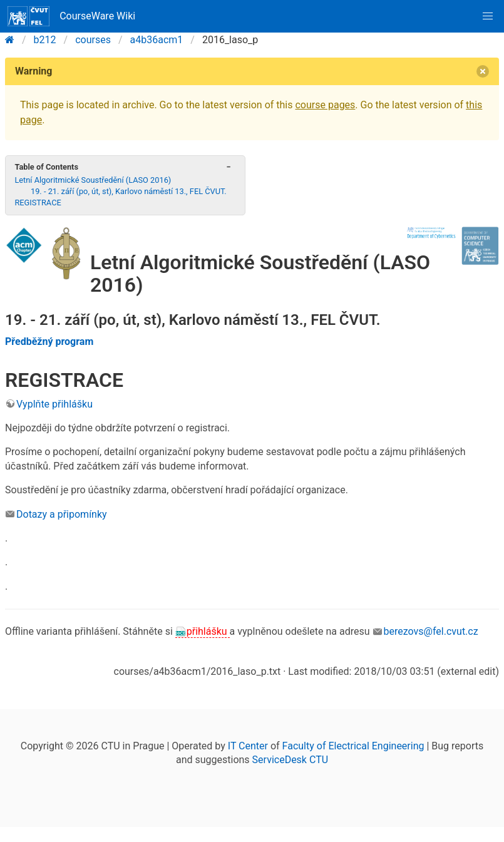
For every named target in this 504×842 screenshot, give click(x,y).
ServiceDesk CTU (290, 760)
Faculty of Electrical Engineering (353, 746)
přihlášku (208, 631)
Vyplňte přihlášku (54, 404)
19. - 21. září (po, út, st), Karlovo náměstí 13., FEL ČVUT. (129, 191)
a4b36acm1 (157, 40)
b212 (45, 40)
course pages (325, 105)
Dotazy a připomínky (62, 514)
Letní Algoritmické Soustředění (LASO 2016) (93, 180)
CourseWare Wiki (71, 16)
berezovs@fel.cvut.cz (431, 631)
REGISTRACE (38, 203)
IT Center (248, 746)
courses (93, 40)
